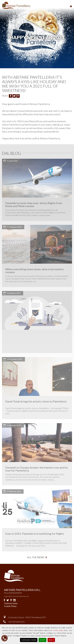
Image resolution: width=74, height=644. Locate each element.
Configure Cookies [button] (29, 640)
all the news (37, 557)
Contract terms (11, 603)
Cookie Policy (10, 606)
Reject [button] (51, 640)
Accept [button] (42, 640)
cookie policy (58, 630)
